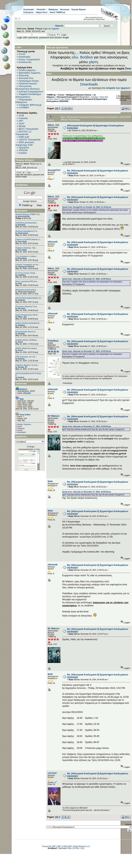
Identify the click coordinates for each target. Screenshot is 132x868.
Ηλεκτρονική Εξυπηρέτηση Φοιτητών (28, 87)
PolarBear (53, 341)
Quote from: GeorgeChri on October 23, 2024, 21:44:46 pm (87, 207)
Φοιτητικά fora (26, 78)
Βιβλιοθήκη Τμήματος (30, 73)
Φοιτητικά (65, 9)
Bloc (70, 848)
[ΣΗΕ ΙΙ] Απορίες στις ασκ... (26, 357)
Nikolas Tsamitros (24, 424)
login (46, 29)
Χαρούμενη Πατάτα (26, 267)
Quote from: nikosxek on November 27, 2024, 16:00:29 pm (87, 426)
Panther (23, 153)
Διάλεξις (21, 359)
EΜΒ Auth (24, 137)
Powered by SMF (49, 846)
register (55, 29)
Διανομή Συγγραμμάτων (31, 91)
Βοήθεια (86, 57)
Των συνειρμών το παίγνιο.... (27, 256)
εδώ (75, 57)
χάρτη (93, 62)
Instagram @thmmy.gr (30, 105)
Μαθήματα (53, 9)
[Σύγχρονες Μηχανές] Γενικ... (27, 307)
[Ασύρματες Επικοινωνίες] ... (27, 290)
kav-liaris (22, 308)
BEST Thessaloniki (28, 129)
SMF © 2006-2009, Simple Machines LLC (74, 846)
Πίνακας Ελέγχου (25, 160)
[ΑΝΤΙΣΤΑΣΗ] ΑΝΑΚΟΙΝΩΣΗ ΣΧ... (29, 298)
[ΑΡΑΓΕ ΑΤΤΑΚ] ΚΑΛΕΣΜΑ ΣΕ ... (28, 323)
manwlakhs (22, 432)
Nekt (50, 481)
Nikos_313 (22, 317)
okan (20, 283)
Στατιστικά (21, 383)
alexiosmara (23, 233)
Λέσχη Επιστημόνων (27, 292)
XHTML (76, 848)
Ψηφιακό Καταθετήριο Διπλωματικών (28, 95)
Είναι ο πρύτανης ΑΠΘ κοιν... (27, 281)
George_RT (23, 367)
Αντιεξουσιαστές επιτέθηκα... (27, 340)
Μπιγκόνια (22, 258)
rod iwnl (52, 773)
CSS (82, 848)
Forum (22, 54)
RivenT (57, 99)
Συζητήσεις (29, 12)
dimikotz (21, 300)
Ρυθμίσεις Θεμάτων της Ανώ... (27, 365)
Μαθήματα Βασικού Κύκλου (79, 95)
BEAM (22, 126)
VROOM (23, 150)
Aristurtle (23, 118)
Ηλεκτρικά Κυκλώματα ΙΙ (68, 97)
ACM (21, 116)
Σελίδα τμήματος (27, 70)
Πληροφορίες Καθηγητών (24, 101)
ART (21, 121)
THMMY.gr (51, 95)
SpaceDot (24, 148)
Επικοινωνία (25, 62)
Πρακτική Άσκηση (28, 83)
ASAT (22, 124)
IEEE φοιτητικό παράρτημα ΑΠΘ (25, 144)
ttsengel (21, 334)
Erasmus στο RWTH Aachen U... (28, 240)
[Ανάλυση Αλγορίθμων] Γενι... (27, 231)
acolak (20, 430)
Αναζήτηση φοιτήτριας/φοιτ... (27, 223)
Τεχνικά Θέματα (79, 9)
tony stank (22, 241)
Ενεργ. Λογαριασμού (29, 59)
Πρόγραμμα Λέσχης (29, 81)
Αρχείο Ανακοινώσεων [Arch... (27, 315)
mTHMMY (24, 108)
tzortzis (50, 99)
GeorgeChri (54, 170)
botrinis (21, 377)
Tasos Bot (104, 97)
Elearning (24, 75)
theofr (20, 426)
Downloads (29, 9)
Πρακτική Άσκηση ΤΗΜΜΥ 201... (28, 214)
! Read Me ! (41, 9)
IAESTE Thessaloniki (30, 140)
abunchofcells (24, 216)
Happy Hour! (42, 12)
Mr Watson (54, 416)
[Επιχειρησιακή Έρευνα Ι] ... (26, 332)
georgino (22, 225)
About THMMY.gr (57, 12)
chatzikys (22, 275)
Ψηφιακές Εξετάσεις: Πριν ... (27, 248)
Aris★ (20, 342)
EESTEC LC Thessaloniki (24, 133)
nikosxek (53, 242)
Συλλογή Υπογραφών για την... (27, 265)
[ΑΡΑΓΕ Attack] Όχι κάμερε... (27, 348)
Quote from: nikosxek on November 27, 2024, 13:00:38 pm (87, 279)
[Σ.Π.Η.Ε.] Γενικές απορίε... (26, 273)
